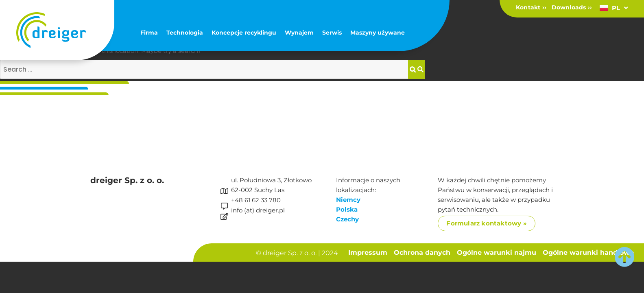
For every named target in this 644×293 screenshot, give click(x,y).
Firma (149, 33)
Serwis (332, 33)
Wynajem (299, 33)
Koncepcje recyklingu (244, 33)
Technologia (185, 33)
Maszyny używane (378, 33)
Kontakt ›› (531, 7)
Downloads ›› (572, 7)
